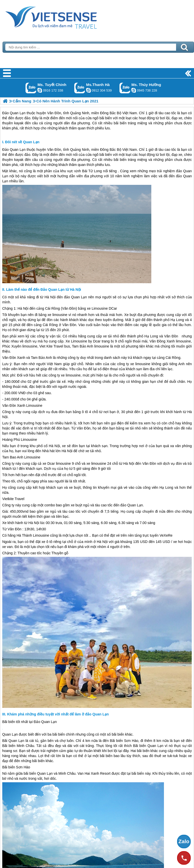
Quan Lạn (10, 734)
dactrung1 (134, 90)
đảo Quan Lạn (75, 297)
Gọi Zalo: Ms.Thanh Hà (80, 88)
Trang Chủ (64, 16)
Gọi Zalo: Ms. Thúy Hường (125, 88)
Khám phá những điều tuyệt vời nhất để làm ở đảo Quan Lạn (58, 714)
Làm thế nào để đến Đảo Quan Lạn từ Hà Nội (44, 290)
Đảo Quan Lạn (14, 150)
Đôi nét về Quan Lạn (22, 142)
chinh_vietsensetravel (40, 90)
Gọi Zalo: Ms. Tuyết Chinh (31, 88)
